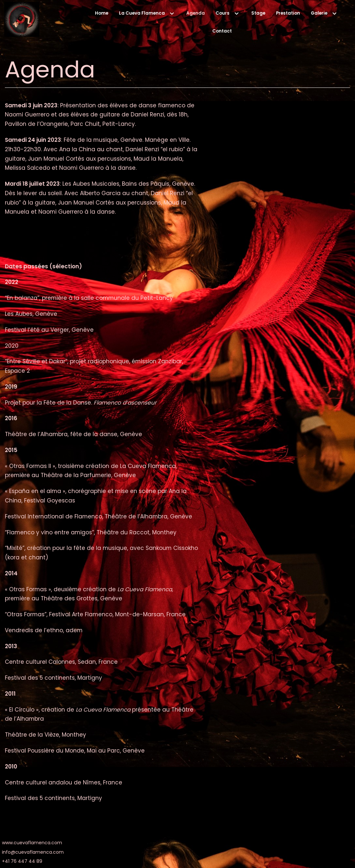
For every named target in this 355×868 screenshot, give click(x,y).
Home (101, 13)
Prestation (288, 13)
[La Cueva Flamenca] (22, 21)
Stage (258, 13)
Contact (222, 31)
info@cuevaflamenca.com (33, 854)
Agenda (195, 13)
